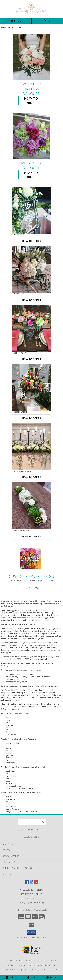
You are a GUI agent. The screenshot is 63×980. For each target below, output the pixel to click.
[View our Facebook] (27, 883)
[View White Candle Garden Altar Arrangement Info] (31, 446)
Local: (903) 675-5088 (31, 903)
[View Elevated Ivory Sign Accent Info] (31, 210)
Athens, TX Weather (17, 965)
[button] (32, 933)
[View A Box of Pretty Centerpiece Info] (31, 328)
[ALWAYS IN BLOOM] (31, 14)
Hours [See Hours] (53, 977)
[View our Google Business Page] (31, 883)
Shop (16, 21)
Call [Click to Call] (10, 977)
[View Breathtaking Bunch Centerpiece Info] (31, 506)
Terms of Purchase (32, 970)
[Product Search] (32, 822)
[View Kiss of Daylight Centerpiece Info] (31, 387)
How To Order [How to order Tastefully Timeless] (31, 101)
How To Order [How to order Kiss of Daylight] (31, 418)
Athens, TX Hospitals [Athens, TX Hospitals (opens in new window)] (46, 961)
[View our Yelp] (36, 883)
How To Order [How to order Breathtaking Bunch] (31, 536)
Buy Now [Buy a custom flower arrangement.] (32, 588)
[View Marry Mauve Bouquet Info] (31, 136)
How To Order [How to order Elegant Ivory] (31, 300)
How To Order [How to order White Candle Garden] (31, 477)
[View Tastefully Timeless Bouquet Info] (31, 57)
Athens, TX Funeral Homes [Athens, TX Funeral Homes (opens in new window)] (20, 961)
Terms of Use (51, 970)
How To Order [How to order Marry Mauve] (31, 175)
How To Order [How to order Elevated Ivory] (31, 241)
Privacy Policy (13, 970)
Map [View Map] (31, 977)
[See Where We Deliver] (31, 837)
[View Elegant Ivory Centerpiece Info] (31, 269)
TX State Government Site (42, 965)
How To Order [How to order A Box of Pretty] (31, 359)
